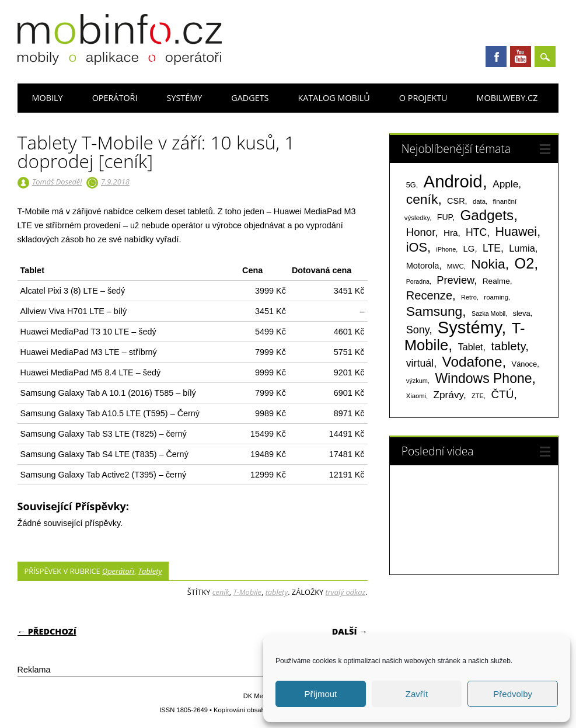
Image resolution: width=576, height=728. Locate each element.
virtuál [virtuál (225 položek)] (420, 363)
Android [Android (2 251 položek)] (453, 181)
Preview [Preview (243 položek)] (455, 280)
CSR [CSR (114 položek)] (456, 201)
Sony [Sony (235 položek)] (418, 330)
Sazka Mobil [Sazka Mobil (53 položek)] (488, 314)
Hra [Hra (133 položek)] (451, 233)
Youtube (521, 57)
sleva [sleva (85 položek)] (521, 313)
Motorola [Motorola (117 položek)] (423, 266)
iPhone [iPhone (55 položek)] (446, 249)
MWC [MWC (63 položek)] (455, 266)
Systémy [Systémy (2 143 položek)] (469, 328)
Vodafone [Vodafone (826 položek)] (472, 362)
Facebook (496, 57)
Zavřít (417, 694)
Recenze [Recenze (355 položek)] (429, 295)
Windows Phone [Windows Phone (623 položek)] (483, 378)
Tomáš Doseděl (57, 182)
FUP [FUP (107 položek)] (445, 217)
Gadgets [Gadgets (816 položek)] (487, 215)
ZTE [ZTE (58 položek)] (478, 396)
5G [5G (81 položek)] (411, 185)
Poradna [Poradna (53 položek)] (418, 281)
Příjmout (320, 694)
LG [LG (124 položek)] (469, 248)
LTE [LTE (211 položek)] (492, 248)
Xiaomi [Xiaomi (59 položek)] (416, 396)
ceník (221, 592)
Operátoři (115, 98)
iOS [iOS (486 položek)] (417, 247)
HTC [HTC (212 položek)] (476, 232)
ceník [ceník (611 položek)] (422, 199)
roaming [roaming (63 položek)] (496, 297)
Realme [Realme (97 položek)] (496, 281)
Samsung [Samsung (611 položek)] (434, 311)
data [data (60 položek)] (479, 201)
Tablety (150, 571)
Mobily (48, 98)
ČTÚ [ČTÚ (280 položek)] (502, 394)
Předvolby (513, 694)
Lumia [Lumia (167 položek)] (522, 248)
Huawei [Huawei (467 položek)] (516, 232)
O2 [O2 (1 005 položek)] (525, 263)
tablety (277, 592)
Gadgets (250, 98)
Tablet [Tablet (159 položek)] (471, 347)
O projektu (423, 98)
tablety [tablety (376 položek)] (508, 346)
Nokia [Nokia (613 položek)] (488, 264)
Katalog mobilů (334, 98)
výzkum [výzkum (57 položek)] (417, 381)
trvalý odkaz (346, 592)
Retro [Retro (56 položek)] (469, 297)
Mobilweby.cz (507, 98)
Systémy (184, 98)
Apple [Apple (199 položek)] (505, 184)
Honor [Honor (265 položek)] (421, 232)
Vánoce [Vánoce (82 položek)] (525, 364)
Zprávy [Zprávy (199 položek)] (448, 395)
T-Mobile (247, 592)
